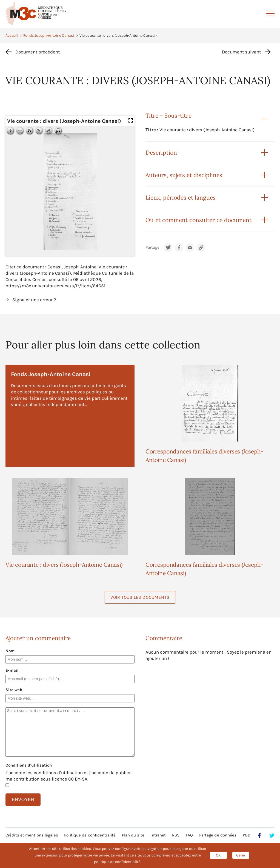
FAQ (189, 835)
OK (218, 855)
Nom (10, 651)
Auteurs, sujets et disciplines (184, 175)
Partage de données (218, 835)
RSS (176, 835)
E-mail (12, 670)
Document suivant (241, 52)
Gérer (241, 855)
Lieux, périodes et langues (181, 198)
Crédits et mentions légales (32, 835)
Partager (153, 247)
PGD (247, 835)
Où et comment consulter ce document (198, 220)
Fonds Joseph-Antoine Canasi (49, 36)
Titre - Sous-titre (168, 116)
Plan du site (133, 835)
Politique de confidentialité (90, 835)
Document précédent (38, 52)
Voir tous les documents (140, 597)
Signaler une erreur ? (34, 300)
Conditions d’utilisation (29, 765)
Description (161, 153)
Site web (14, 690)
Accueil (12, 36)
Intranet (158, 835)
